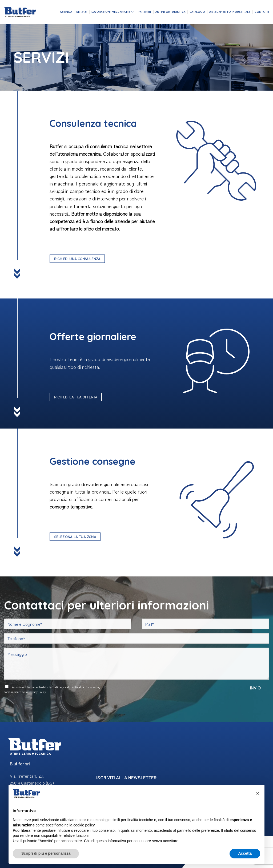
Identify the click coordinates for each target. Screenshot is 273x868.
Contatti (262, 12)
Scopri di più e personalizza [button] (46, 853)
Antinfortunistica (170, 12)
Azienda (66, 12)
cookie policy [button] (84, 825)
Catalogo (197, 12)
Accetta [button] (245, 853)
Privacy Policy (37, 692)
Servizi (82, 12)
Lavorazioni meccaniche (113, 12)
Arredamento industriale (230, 12)
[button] (258, 793)
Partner (144, 12)
